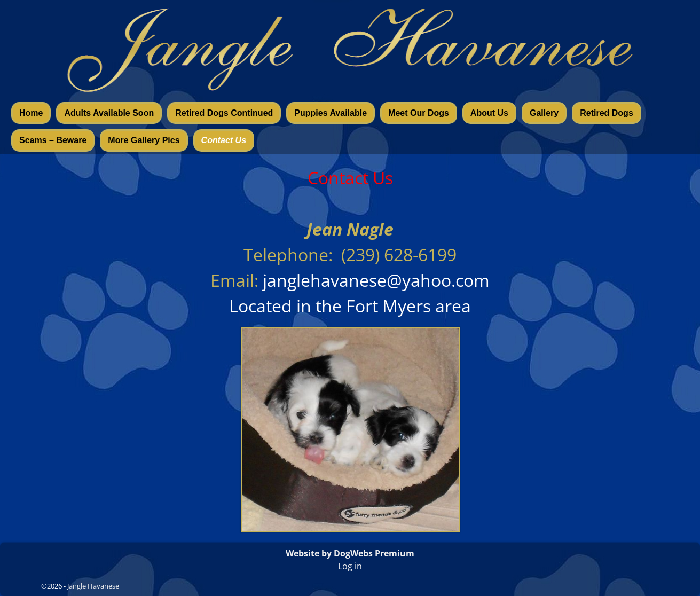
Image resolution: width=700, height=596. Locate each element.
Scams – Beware (53, 140)
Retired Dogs (607, 113)
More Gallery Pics (144, 140)
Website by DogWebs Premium (350, 553)
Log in (350, 566)
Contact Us (224, 140)
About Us (489, 113)
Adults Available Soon (109, 113)
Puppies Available (331, 113)
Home (31, 113)
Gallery (544, 113)
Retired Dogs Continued (224, 113)
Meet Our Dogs (419, 113)
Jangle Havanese (93, 586)
